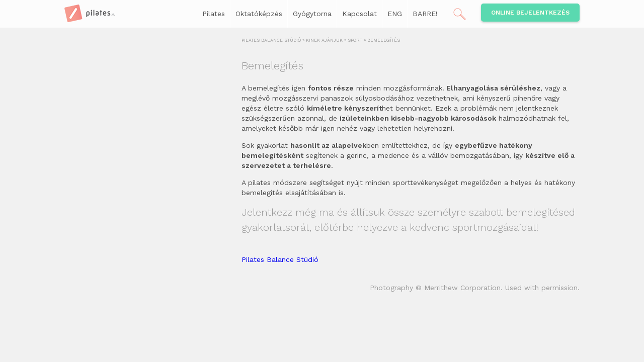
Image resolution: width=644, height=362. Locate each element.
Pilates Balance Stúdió (280, 259)
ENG (395, 14)
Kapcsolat (359, 14)
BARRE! (425, 14)
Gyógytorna (312, 14)
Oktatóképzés (259, 14)
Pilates (214, 14)
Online (530, 13)
